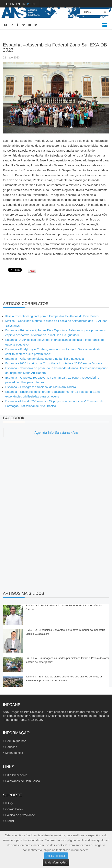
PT (29, 4)
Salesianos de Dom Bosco (23, 781)
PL (34, 4)
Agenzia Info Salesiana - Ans (57, 433)
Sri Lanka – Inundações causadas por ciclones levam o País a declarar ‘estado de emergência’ (67, 660)
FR (24, 4)
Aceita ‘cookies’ (56, 856)
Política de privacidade (20, 815)
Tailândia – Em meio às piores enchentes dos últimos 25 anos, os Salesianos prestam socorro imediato (64, 679)
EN (13, 4)
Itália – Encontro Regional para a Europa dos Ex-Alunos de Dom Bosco (52, 316)
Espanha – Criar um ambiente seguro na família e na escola (45, 359)
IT (8, 4)
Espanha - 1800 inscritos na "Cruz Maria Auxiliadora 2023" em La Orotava (54, 363)
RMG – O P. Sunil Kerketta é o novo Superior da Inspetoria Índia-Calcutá (64, 607)
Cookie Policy (14, 809)
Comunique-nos (16, 741)
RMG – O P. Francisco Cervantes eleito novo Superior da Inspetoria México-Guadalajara (65, 632)
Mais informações (56, 862)
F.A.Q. (9, 803)
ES (18, 4)
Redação (11, 747)
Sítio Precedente (16, 775)
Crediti (10, 821)
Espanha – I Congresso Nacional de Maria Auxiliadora (41, 387)
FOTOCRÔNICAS (25, 35)
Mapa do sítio (14, 753)
